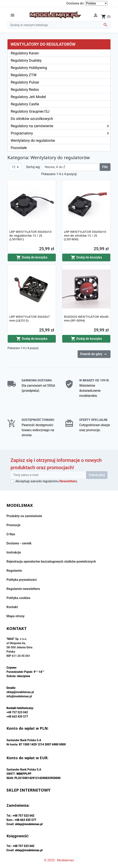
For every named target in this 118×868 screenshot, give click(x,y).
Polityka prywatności (22, 580)
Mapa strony (15, 616)
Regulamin (14, 571)
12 (14, 167)
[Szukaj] (59, 25)
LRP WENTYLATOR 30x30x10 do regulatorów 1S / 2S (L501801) (30, 235)
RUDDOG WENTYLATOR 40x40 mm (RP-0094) (86, 318)
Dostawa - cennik (19, 543)
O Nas (11, 534)
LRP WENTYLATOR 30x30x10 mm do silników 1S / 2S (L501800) (85, 235)
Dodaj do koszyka (32, 257)
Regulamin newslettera (23, 589)
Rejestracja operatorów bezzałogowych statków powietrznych (51, 562)
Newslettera (68, 481)
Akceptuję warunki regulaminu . (47, 481)
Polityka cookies (18, 598)
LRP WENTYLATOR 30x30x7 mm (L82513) (29, 318)
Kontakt (12, 607)
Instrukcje (14, 552)
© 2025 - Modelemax (59, 860)
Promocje (13, 525)
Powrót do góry (94, 354)
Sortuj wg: (33, 167)
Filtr (105, 167)
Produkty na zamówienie (24, 516)
